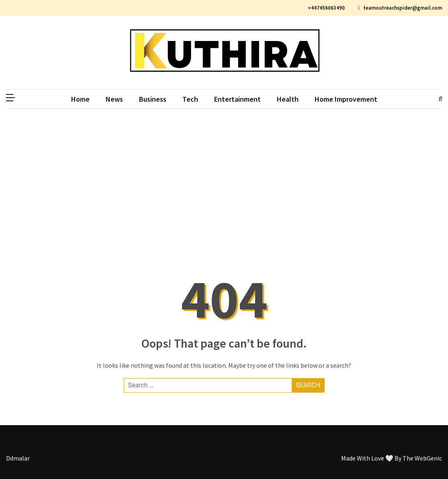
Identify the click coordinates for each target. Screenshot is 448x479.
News (114, 99)
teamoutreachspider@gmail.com (400, 8)
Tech (190, 99)
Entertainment (237, 99)
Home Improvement (346, 99)
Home (80, 99)
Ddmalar (18, 458)
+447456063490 (325, 8)
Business (153, 99)
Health (288, 99)
